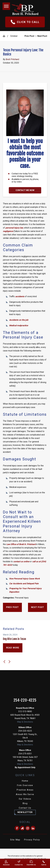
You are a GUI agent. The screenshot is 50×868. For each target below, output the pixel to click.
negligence (8, 231)
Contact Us (25, 808)
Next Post (37, 607)
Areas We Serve (25, 794)
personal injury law (14, 228)
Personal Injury (22, 598)
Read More (13, 648)
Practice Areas (25, 790)
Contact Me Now (25, 190)
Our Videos (25, 799)
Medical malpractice (19, 326)
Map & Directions (25, 722)
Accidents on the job (19, 320)
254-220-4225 (25, 700)
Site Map (15, 840)
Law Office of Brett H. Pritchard (21, 544)
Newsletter (25, 812)
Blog (25, 803)
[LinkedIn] (33, 828)
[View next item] (9, 662)
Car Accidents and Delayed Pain (24, 584)
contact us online (21, 562)
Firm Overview (25, 785)
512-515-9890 (25, 712)
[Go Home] (5, 36)
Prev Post (12, 607)
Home (25, 781)
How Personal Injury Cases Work (24, 579)
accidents (20, 296)
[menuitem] (25, 781)
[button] (6, 6)
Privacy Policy (32, 840)
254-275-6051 (25, 754)
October (14, 36)
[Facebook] (17, 828)
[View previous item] (4, 662)
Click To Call (25, 22)
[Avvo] (22, 828)
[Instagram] (28, 828)
